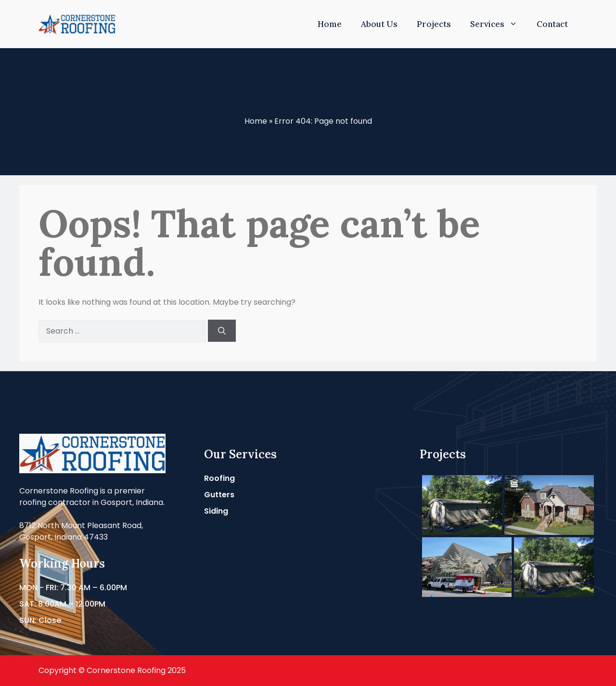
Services (499, 24)
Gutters (219, 495)
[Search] (222, 331)
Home (330, 24)
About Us (379, 24)
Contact (552, 24)
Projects (434, 24)
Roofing (219, 478)
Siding (216, 511)
